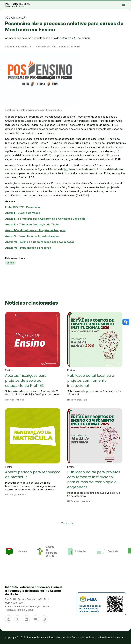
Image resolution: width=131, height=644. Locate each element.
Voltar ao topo (68, 523)
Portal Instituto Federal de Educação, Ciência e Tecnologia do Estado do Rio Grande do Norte (21, 5)
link (66, 169)
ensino (10, 263)
